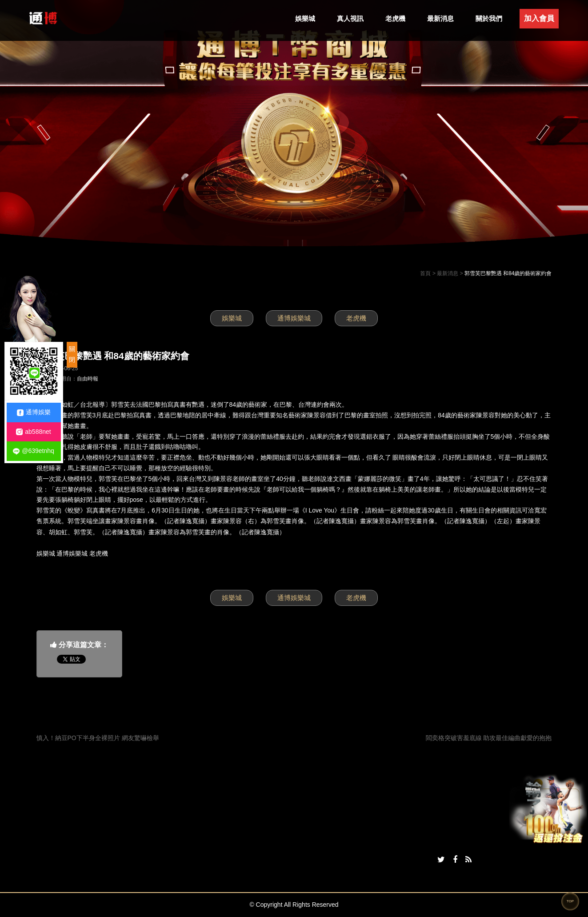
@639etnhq (34, 451)
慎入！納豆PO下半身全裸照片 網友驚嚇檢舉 (98, 738)
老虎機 (395, 18)
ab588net (33, 432)
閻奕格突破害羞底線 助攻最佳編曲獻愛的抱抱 (489, 738)
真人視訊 (350, 18)
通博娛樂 (34, 412)
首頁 (425, 273)
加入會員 (539, 18)
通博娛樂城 (294, 318)
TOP (570, 901)
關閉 (72, 354)
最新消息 (440, 18)
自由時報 (88, 379)
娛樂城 (305, 18)
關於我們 (489, 18)
